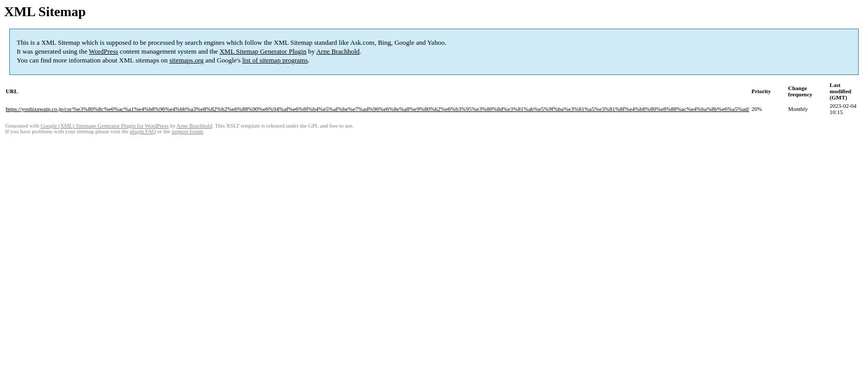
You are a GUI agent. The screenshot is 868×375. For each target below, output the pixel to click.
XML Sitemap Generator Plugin (263, 51)
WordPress (104, 51)
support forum (187, 132)
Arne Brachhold (338, 51)
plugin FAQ (143, 132)
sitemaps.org (186, 60)
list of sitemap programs (275, 60)
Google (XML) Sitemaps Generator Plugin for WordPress (105, 126)
